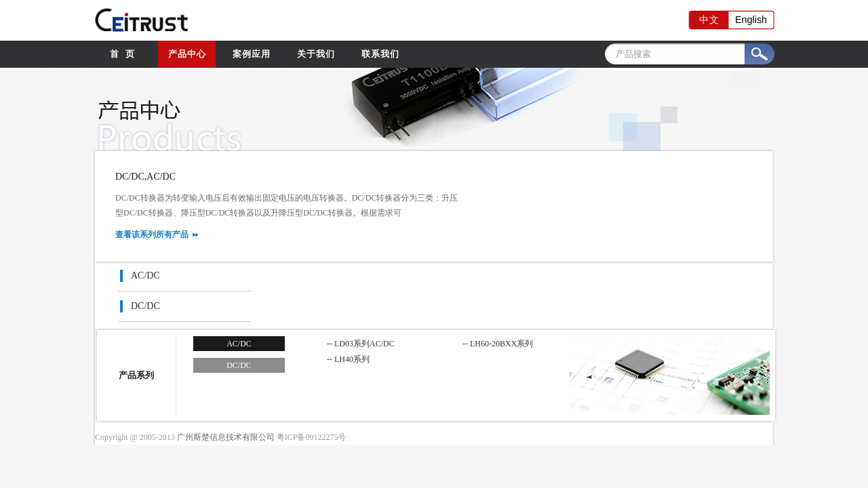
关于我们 (316, 54)
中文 (709, 20)
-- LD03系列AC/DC (361, 344)
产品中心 (187, 54)
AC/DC (145, 276)
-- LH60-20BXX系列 (498, 344)
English (750, 20)
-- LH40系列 (348, 359)
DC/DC (145, 306)
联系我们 (380, 54)
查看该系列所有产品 (152, 235)
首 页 (122, 54)
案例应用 (252, 54)
